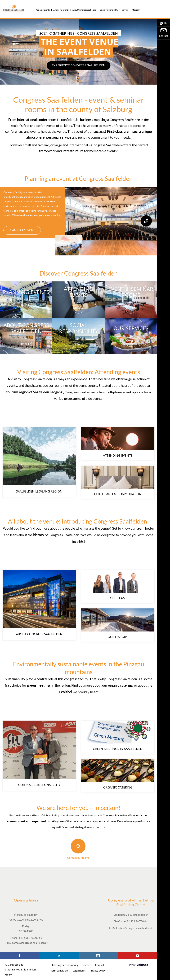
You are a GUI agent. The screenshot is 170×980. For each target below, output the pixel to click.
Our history (118, 637)
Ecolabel (66, 692)
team (140, 528)
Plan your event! (22, 230)
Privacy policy (98, 970)
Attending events (78, 292)
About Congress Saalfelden (26, 328)
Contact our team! (78, 858)
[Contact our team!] (78, 846)
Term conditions (60, 970)
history (39, 535)
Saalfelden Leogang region (39, 492)
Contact (100, 965)
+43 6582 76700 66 (30, 938)
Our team (118, 598)
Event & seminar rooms (131, 292)
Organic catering (118, 787)
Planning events (26, 292)
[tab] (164, 23)
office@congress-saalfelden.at (30, 943)
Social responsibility (79, 328)
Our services (131, 328)
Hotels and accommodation (118, 494)
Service (87, 965)
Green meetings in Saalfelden (118, 749)
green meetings (39, 685)
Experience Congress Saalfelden (79, 65)
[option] (79, 52)
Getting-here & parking (65, 965)
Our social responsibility (39, 786)
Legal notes (79, 970)
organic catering (120, 685)
